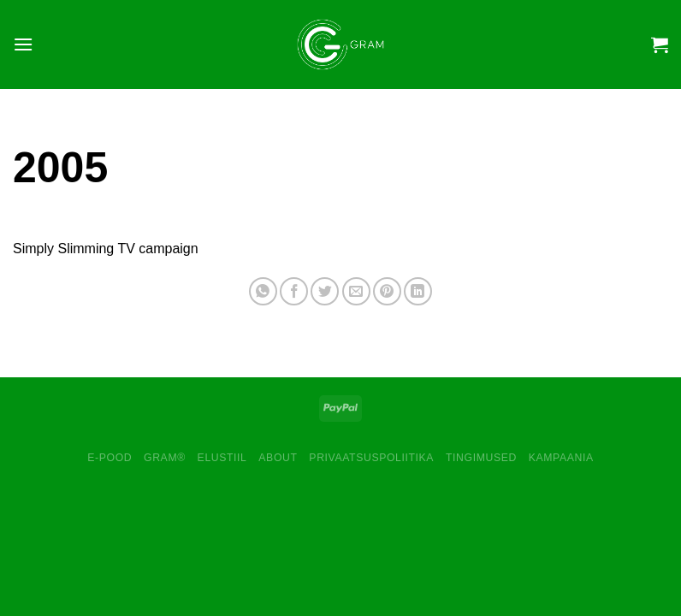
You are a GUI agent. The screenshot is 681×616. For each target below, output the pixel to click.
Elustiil (222, 458)
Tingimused (481, 458)
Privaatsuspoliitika (371, 458)
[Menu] (23, 44)
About (278, 458)
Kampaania (561, 458)
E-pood (110, 458)
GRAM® (165, 458)
